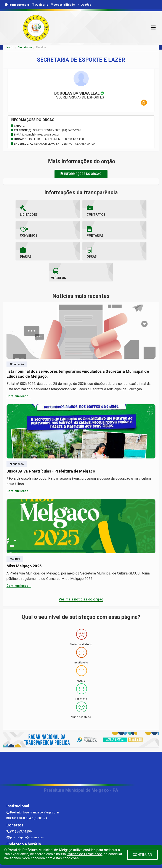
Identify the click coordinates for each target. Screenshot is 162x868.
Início (10, 47)
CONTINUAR (142, 855)
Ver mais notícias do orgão (81, 578)
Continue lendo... (19, 375)
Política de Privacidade (84, 854)
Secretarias (25, 47)
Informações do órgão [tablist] (81, 174)
